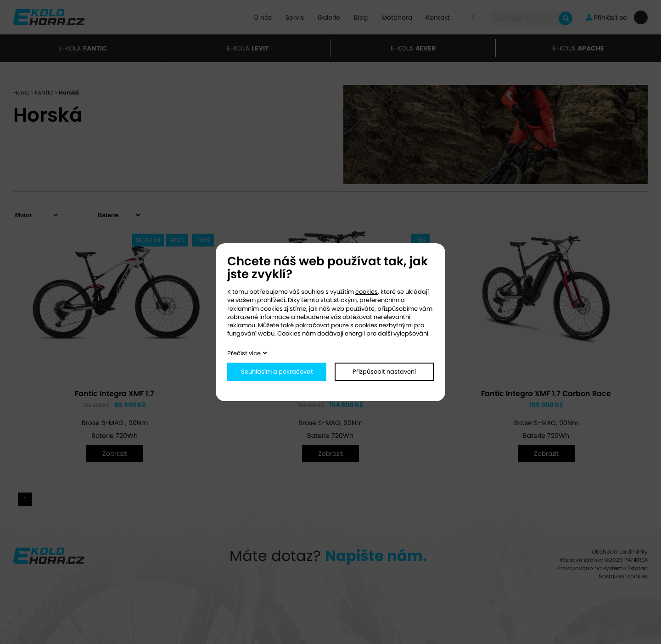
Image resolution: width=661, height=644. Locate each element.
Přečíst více (244, 353)
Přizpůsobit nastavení (384, 372)
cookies (367, 292)
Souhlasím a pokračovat (277, 372)
